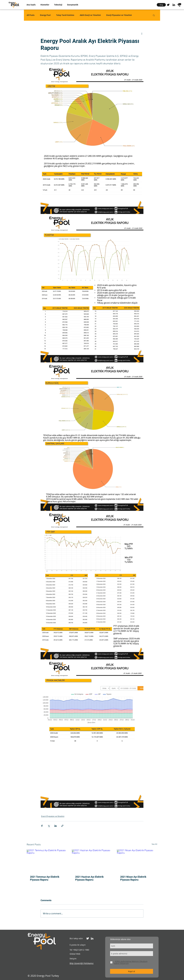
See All (154, 844)
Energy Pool (45, 15)
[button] (45, 5)
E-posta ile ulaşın (78, 945)
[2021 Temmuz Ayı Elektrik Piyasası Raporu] (47, 861)
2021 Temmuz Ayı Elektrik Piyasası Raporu (45, 878)
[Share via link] (62, 826)
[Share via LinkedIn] (56, 826)
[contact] (179, 5)
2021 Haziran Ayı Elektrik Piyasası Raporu (89, 878)
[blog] (161, 5)
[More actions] (142, 33)
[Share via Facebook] (42, 826)
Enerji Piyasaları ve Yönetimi (119, 15)
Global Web (75, 954)
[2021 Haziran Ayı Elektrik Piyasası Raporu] (92, 861)
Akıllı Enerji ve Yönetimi (90, 15)
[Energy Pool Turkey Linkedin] (174, 5)
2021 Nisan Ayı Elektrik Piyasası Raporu (133, 878)
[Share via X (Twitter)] (49, 826)
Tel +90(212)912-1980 (79, 950)
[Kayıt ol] (132, 971)
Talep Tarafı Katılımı (65, 15)
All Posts (31, 15)
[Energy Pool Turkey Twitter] (168, 5)
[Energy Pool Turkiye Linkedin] (92, 938)
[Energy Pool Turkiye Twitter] (88, 938)
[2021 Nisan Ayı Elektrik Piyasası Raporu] (137, 861)
